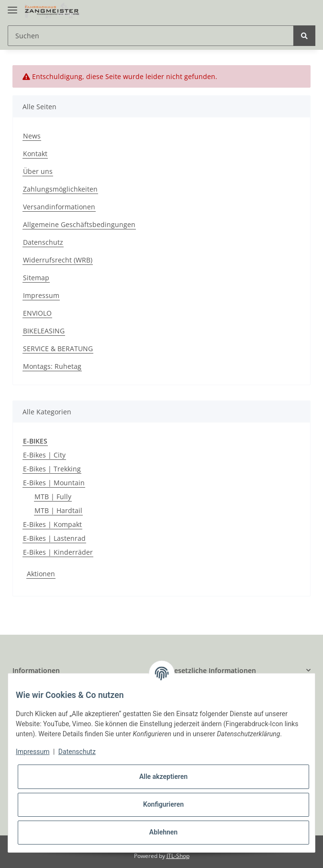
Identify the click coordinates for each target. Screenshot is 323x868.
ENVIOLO (37, 313)
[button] (83, 670)
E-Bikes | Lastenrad (54, 538)
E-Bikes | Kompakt (52, 524)
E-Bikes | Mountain (54, 483)
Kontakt (35, 154)
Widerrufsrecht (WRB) (58, 260)
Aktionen (41, 574)
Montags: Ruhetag (52, 366)
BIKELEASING (44, 331)
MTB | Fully (53, 497)
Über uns (38, 171)
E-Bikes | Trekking (52, 469)
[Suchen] (151, 36)
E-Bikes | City (44, 455)
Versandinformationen (59, 207)
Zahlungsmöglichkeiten (60, 189)
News (32, 136)
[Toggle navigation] (12, 6)
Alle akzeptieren (163, 777)
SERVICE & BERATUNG (58, 348)
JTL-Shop (178, 856)
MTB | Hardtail (58, 510)
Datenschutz (43, 242)
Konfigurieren (163, 804)
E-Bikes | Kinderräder (58, 552)
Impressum (41, 295)
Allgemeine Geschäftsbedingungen (79, 224)
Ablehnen (163, 832)
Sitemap (36, 278)
